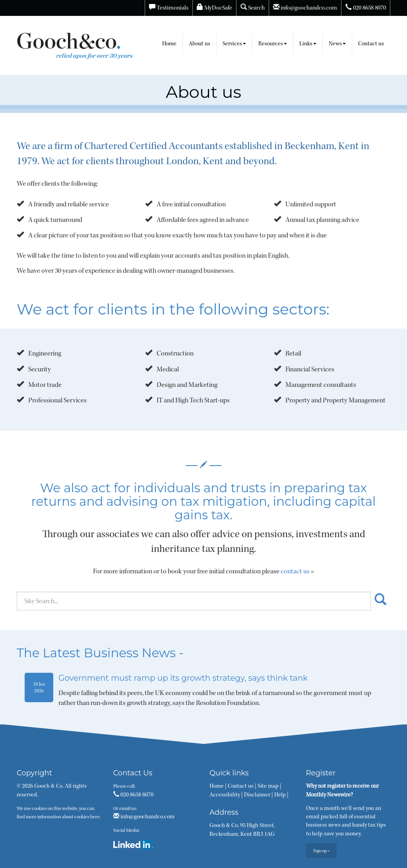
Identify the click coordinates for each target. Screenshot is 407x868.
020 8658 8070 (366, 8)
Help (280, 795)
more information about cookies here (63, 817)
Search (253, 8)
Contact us (371, 44)
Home (169, 44)
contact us (295, 571)
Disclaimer (257, 795)
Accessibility (225, 795)
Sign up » (321, 851)
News (337, 44)
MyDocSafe (214, 8)
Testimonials (169, 8)
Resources (273, 44)
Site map (268, 786)
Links (308, 44)
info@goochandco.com (305, 8)
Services (234, 44)
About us (200, 44)
